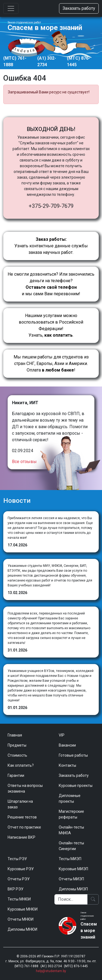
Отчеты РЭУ (19, 879)
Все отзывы (24, 462)
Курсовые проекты (76, 786)
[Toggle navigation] (11, 8)
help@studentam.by (51, 971)
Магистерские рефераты (71, 814)
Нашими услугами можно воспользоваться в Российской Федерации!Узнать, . (51, 325)
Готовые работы (73, 755)
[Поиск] (71, 899)
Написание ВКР (21, 837)
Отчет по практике (24, 827)
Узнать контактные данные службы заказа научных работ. (51, 246)
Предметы (17, 745)
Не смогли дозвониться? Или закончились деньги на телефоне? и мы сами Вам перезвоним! (51, 284)
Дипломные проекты (70, 798)
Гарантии (16, 775)
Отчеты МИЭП (71, 879)
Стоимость (17, 755)
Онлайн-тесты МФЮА (71, 830)
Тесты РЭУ (17, 859)
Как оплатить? (21, 765)
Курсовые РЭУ (21, 869)
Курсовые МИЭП (73, 869)
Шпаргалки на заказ (20, 804)
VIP (62, 735)
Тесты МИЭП (70, 859)
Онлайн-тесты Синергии (71, 846)
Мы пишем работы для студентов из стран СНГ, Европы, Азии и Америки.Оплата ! (51, 363)
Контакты (67, 765)
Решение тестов (22, 817)
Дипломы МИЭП (73, 889)
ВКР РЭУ (16, 889)
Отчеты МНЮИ (21, 919)
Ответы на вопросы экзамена (25, 788)
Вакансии (67, 745)
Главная (15, 735)
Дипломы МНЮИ (22, 929)
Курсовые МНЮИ (23, 909)
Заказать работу (79, 8)
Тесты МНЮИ (19, 899)
